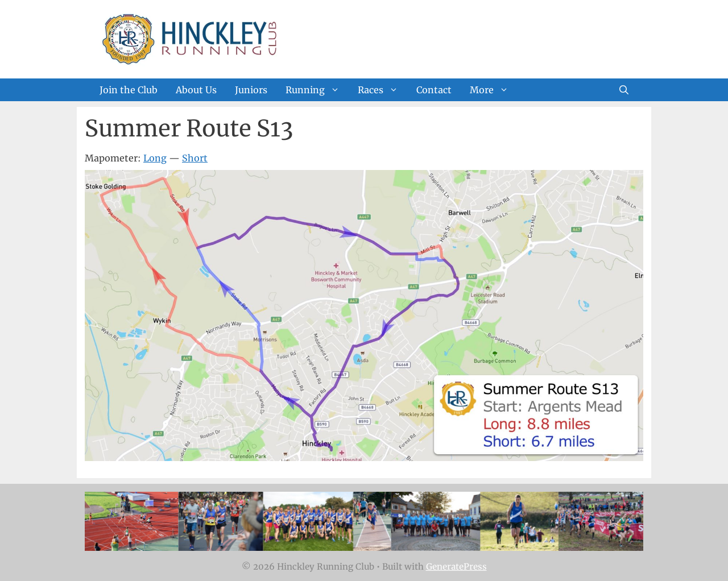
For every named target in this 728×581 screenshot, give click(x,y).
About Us (196, 90)
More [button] (494, 90)
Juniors (251, 90)
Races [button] (382, 90)
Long (155, 158)
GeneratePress (456, 567)
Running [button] (317, 90)
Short (195, 158)
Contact (434, 90)
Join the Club (129, 90)
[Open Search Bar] (624, 90)
